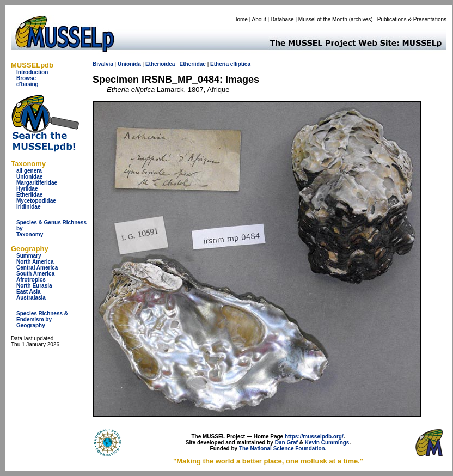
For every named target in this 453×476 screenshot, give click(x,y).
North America (35, 262)
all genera (29, 171)
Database (282, 19)
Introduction (32, 72)
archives (361, 19)
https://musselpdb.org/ (314, 437)
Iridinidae (28, 207)
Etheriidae (29, 195)
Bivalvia (103, 64)
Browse (26, 78)
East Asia (29, 292)
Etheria (219, 64)
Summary (29, 256)
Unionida (129, 64)
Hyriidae (27, 189)
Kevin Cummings (327, 443)
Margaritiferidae (37, 183)
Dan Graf (286, 443)
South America (35, 274)
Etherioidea (160, 64)
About (259, 19)
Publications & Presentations (412, 19)
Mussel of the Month (323, 19)
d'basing (27, 84)
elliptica (240, 64)
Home (240, 19)
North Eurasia (34, 286)
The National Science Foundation (282, 448)
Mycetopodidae (36, 201)
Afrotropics (31, 280)
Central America (37, 268)
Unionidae (29, 177)
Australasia (31, 298)
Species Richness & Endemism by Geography (42, 319)
